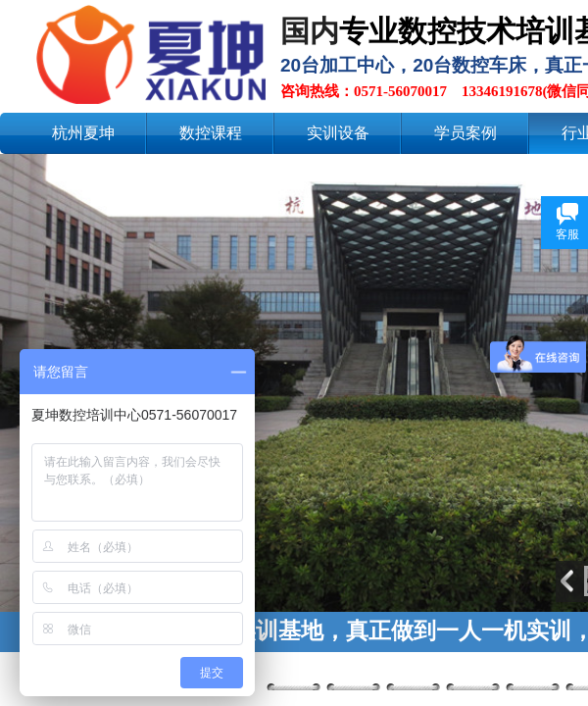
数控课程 (211, 133)
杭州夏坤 (83, 133)
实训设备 (338, 133)
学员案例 (465, 133)
